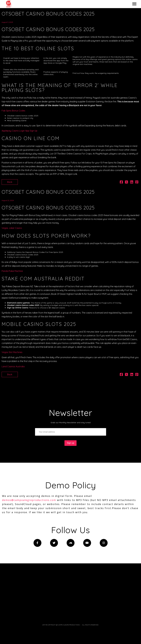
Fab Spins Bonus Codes (13, 111)
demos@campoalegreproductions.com (29, 500)
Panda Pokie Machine (12, 271)
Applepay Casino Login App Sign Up (19, 131)
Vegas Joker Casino (12, 228)
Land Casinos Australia (13, 366)
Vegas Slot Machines (12, 352)
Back (10, 182)
